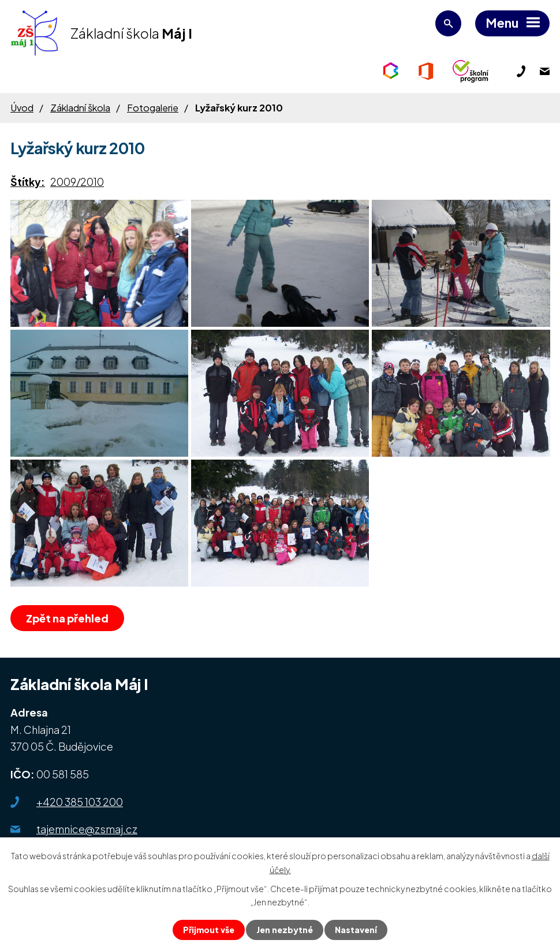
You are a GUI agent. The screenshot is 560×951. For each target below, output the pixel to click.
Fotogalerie (153, 108)
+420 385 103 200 (80, 802)
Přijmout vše (209, 930)
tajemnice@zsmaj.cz (87, 829)
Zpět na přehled (67, 618)
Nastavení (356, 930)
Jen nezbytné (285, 930)
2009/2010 (77, 182)
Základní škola (80, 108)
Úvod (22, 108)
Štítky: (28, 182)
